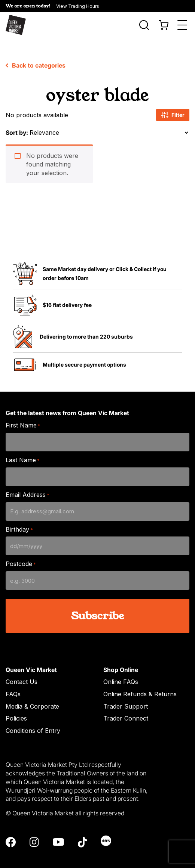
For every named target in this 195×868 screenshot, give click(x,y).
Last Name (23, 452)
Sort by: (17, 125)
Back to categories (36, 57)
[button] (97, 6)
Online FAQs (121, 674)
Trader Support (126, 699)
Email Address (28, 487)
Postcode (21, 556)
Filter (173, 107)
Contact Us (22, 674)
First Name (23, 418)
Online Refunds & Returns (140, 686)
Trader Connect (126, 710)
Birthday (19, 522)
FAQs (13, 686)
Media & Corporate (32, 699)
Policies (16, 710)
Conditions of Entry (33, 723)
